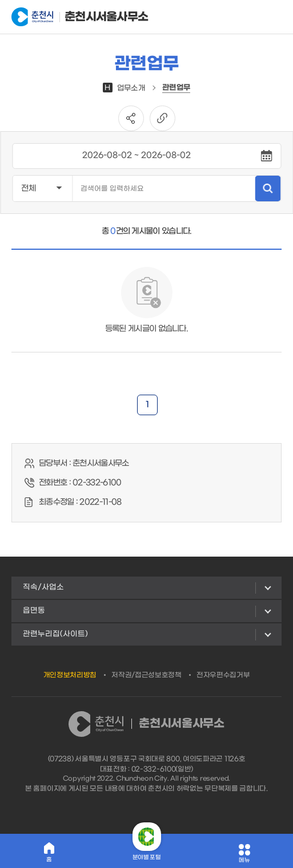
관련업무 (176, 88)
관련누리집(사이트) (55, 634)
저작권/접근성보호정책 (146, 675)
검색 (268, 188)
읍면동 (34, 611)
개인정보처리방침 (70, 675)
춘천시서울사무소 (68, 17)
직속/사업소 (43, 587)
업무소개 (124, 88)
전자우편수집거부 (223, 675)
